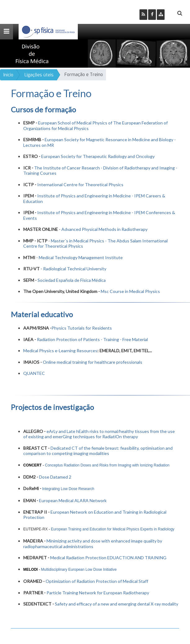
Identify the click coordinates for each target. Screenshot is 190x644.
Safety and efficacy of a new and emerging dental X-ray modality (117, 604)
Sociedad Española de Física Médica (72, 280)
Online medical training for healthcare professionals (93, 362)
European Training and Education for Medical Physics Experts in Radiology (113, 529)
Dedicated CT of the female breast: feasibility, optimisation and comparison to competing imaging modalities (98, 451)
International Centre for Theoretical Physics (80, 185)
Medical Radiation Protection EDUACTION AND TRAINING (108, 558)
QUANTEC (34, 373)
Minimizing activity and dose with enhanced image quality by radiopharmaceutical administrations (93, 544)
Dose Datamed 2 (55, 477)
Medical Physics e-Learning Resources (60, 351)
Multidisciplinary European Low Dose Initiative (79, 570)
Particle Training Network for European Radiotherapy (98, 593)
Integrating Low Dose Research (68, 489)
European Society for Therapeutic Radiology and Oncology (98, 156)
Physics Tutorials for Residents (82, 328)
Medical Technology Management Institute (81, 257)
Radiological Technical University (75, 269)
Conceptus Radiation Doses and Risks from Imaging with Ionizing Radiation (107, 465)
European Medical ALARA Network (73, 500)
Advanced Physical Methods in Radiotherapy (104, 229)
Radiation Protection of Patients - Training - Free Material (92, 339)
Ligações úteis (39, 75)
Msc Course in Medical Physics (130, 291)
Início (8, 75)
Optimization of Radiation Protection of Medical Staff (97, 581)
